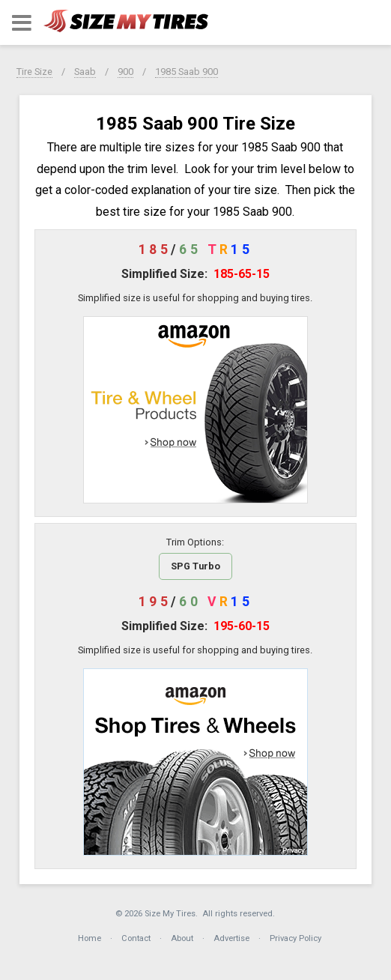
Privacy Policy (295, 938)
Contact (136, 938)
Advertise (231, 938)
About (182, 938)
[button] (22, 23)
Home (90, 938)
